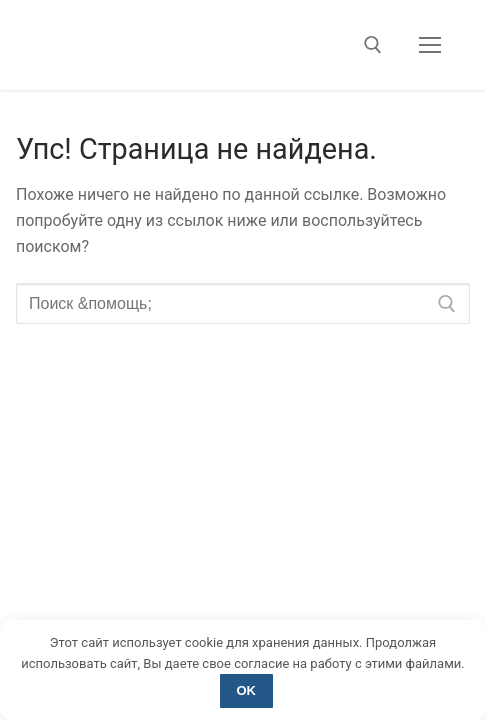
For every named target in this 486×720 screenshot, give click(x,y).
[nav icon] (430, 45)
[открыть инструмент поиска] (373, 45)
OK (247, 690)
